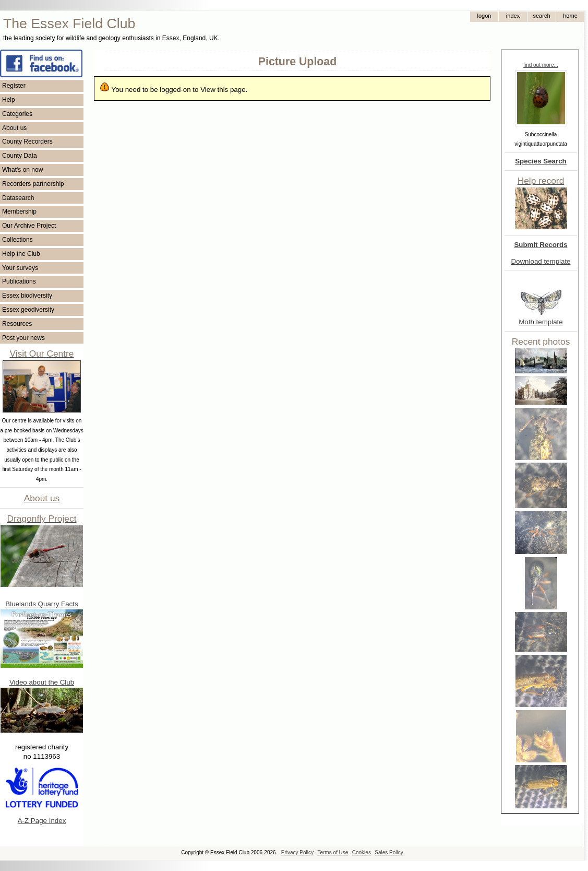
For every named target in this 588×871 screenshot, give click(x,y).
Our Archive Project (29, 226)
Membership (19, 211)
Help (9, 100)
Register (14, 86)
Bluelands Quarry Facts (41, 604)
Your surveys (20, 268)
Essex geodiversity (28, 310)
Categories (17, 114)
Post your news (23, 338)
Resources (17, 324)
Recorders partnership (33, 184)
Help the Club (21, 254)
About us (14, 128)
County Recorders (27, 142)
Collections (17, 240)
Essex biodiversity (27, 296)
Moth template (541, 322)
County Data (20, 156)
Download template (541, 261)
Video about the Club (42, 682)
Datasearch (18, 198)
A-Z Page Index (42, 821)
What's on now (22, 170)
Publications (19, 281)
